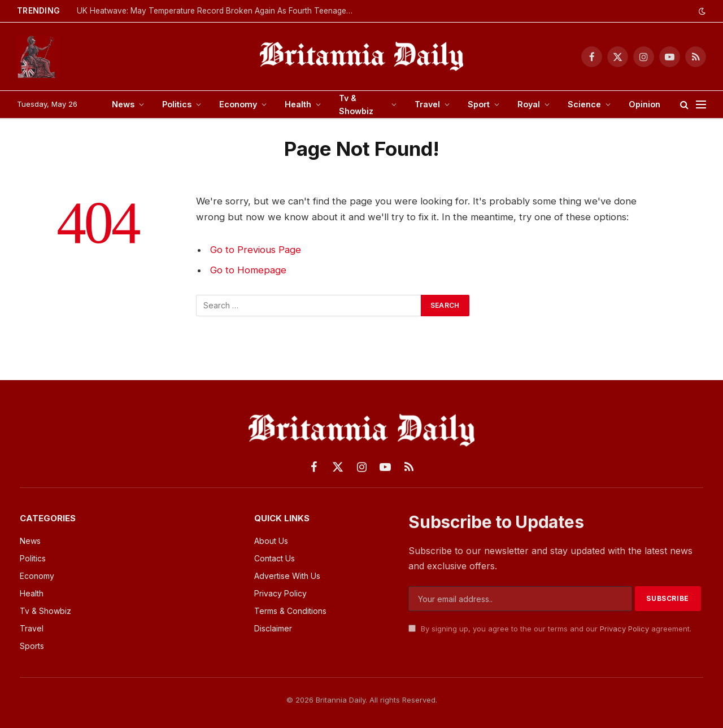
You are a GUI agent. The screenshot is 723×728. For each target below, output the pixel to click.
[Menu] (701, 105)
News (123, 104)
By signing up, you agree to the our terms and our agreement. (550, 629)
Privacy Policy (624, 629)
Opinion (644, 104)
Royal (529, 104)
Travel (427, 104)
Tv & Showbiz (356, 104)
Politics (177, 104)
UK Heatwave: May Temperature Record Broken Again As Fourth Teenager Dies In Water (218, 11)
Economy (238, 104)
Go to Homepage (248, 270)
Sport (479, 104)
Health (298, 104)
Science (584, 104)
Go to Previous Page (256, 250)
